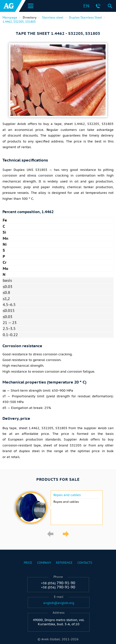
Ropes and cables (67, 495)
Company (44, 563)
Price (28, 563)
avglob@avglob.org (59, 603)
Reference (64, 563)
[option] (58, 508)
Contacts (85, 563)
